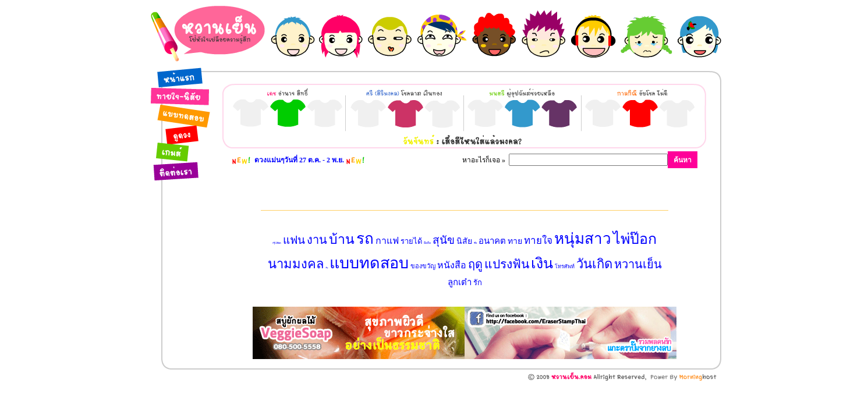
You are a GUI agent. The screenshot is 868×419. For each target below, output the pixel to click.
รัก (478, 283)
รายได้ (411, 241)
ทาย (515, 241)
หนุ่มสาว (583, 239)
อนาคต (492, 241)
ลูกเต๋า (460, 282)
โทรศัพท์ (565, 267)
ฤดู (475, 264)
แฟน (294, 240)
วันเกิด (594, 264)
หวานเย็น (638, 264)
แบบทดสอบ (369, 263)
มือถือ (427, 243)
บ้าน (342, 239)
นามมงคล (296, 264)
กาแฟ (387, 241)
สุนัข (444, 240)
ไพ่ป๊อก (635, 239)
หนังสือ (452, 265)
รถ (365, 239)
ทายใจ (538, 241)
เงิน (542, 263)
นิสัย (464, 241)
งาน (317, 240)
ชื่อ (475, 243)
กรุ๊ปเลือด (277, 243)
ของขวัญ (423, 266)
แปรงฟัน (507, 264)
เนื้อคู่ (327, 268)
